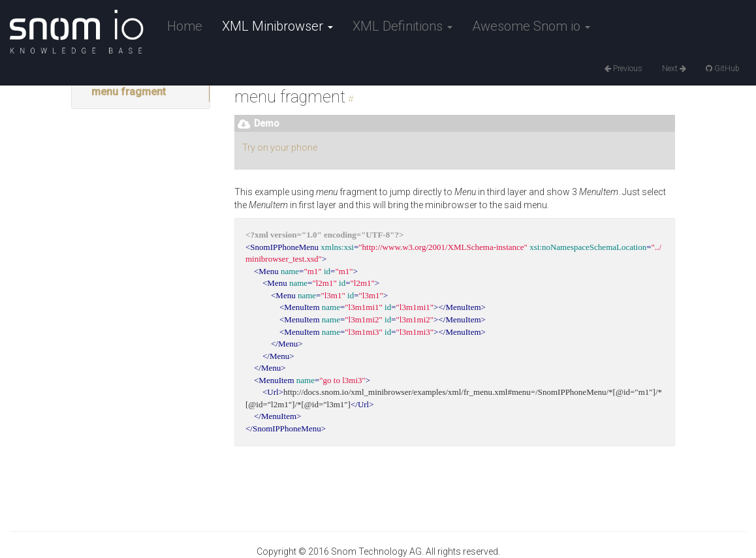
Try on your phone (280, 147)
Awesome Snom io (531, 26)
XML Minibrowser (277, 26)
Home (185, 26)
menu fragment (129, 92)
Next (674, 69)
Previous (623, 69)
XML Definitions (402, 26)
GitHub (723, 69)
